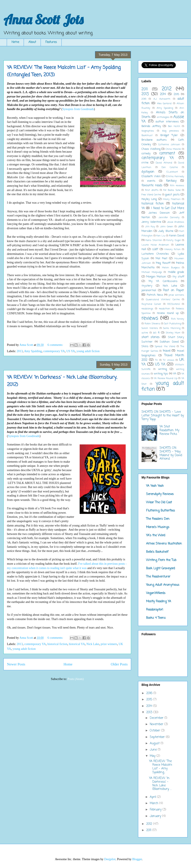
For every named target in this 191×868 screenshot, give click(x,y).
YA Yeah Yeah (155, 486)
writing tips (161, 374)
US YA (71, 351)
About (32, 42)
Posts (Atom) (76, 679)
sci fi (156, 333)
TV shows (169, 360)
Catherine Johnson (169, 144)
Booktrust (147, 135)
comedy (146, 154)
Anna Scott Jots (43, 19)
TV (156, 360)
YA (175, 374)
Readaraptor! (155, 610)
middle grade (176, 272)
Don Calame (170, 167)
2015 (176, 94)
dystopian (148, 172)
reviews (150, 318)
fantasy (171, 181)
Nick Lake (93, 644)
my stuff (178, 277)
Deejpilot (110, 859)
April (153, 797)
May (153, 756)
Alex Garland (164, 103)
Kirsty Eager (174, 240)
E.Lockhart (172, 172)
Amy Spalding (33, 351)
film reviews (177, 186)
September (158, 737)
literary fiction (172, 249)
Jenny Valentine (151, 222)
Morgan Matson (156, 277)
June (154, 750)
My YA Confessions (163, 281)
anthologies (163, 117)
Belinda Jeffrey (151, 126)
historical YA (77, 644)
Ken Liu (161, 236)
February (156, 810)
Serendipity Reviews (160, 494)
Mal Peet (161, 258)
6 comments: (56, 345)
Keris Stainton (154, 240)
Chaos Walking (151, 149)
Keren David (177, 236)
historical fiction (57, 644)
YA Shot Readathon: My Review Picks (169, 430)
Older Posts (119, 664)
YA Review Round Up (166, 378)
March (155, 803)
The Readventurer (158, 577)
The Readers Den (158, 519)
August (155, 743)
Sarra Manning (172, 328)
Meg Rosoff (163, 263)
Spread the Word (165, 346)
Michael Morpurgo (152, 272)
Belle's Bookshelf (157, 552)
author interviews (167, 122)
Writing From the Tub (161, 560)
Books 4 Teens (156, 618)
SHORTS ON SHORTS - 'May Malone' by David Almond (171, 453)
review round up (168, 313)
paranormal (149, 290)
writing (163, 369)
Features (51, 42)
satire (145, 333)
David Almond (164, 163)
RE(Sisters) (174, 304)
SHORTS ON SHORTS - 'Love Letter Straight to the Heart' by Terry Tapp (163, 416)
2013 (20, 351)
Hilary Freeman (172, 199)
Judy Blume (166, 231)
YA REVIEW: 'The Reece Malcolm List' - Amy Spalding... (161, 767)
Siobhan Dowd (169, 342)
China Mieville (173, 149)
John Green (167, 227)
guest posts (172, 195)
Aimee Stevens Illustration (164, 544)
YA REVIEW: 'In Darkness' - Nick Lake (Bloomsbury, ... (160, 784)
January (156, 816)
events (151, 181)
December (157, 718)
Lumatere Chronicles (155, 254)
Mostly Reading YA (159, 601)
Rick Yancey (178, 319)
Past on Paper (174, 290)
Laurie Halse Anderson (155, 245)
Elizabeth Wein (151, 176)
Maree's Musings (158, 527)
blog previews (170, 131)
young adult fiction (88, 351)
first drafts (152, 190)
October (155, 731)
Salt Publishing (173, 324)
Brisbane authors (154, 140)
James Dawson (159, 213)
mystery (147, 286)
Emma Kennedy (175, 176)
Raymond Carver (151, 304)
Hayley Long (149, 199)
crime (145, 163)
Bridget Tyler (169, 135)
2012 (167, 89)
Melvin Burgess (171, 268)
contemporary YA (54, 351)
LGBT (155, 249)
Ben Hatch (174, 126)
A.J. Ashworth (162, 99)
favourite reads (152, 186)
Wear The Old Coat (159, 502)
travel (167, 351)
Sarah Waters (150, 328)
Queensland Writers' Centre (163, 300)
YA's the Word (156, 535)
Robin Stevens (152, 324)
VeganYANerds (156, 593)
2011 (145, 89)
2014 (163, 94)
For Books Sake (172, 190)
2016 (144, 99)
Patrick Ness (155, 295)
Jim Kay (150, 227)
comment (167, 153)
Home (15, 42)
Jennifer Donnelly (169, 217)
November (157, 724)
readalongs (147, 309)
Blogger (137, 859)
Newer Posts (16, 664)
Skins (145, 346)
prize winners (109, 644)
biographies (148, 131)
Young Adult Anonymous (163, 585)
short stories (151, 337)
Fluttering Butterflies (161, 511)
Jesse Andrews (176, 222)
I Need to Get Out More (168, 208)
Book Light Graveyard (161, 568)
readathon (165, 309)
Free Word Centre (151, 195)
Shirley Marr (173, 333)
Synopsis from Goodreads (78, 109)
